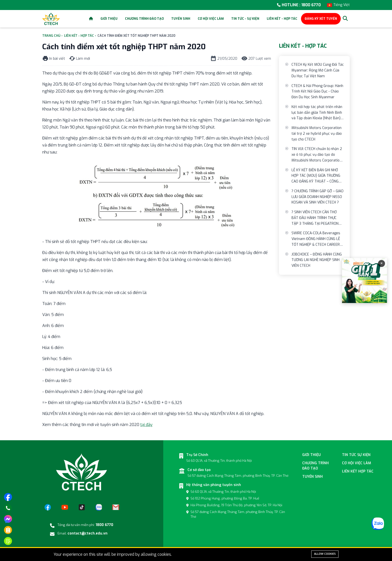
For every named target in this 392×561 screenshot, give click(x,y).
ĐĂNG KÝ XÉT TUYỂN (321, 19)
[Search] (345, 19)
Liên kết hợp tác (358, 471)
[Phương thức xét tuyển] (8, 530)
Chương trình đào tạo (144, 19)
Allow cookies (325, 554)
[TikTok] (82, 507)
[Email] (116, 507)
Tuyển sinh (181, 19)
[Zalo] (99, 507)
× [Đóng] (381, 263)
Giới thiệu (109, 19)
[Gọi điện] (8, 508)
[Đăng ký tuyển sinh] (8, 541)
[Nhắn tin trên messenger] (8, 519)
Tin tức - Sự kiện (245, 19)
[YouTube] (65, 507)
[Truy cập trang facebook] (8, 497)
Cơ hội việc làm (211, 19)
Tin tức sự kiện (356, 455)
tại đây (146, 425)
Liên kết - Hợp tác (282, 19)
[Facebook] (48, 507)
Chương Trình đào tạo (315, 466)
